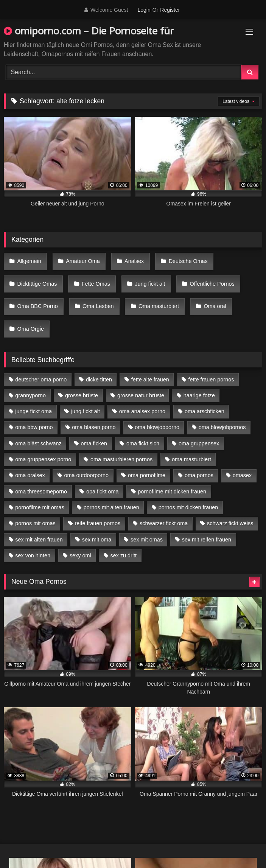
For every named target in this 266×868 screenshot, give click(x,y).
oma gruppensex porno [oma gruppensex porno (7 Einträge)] (43, 459)
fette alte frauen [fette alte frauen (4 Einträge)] (150, 380)
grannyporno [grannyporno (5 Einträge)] (30, 395)
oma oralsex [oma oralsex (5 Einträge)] (30, 475)
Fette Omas (96, 284)
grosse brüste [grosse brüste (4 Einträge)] (82, 395)
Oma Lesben (98, 306)
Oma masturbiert (159, 306)
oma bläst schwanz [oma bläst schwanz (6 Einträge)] (38, 443)
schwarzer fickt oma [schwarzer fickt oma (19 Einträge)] (164, 523)
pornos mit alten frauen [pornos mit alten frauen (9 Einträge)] (111, 507)
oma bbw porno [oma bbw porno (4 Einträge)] (34, 427)
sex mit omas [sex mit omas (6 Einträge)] (147, 540)
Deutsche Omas (188, 261)
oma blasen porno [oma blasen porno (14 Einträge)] (94, 427)
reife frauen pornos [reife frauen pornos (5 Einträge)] (97, 523)
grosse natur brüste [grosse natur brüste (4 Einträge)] (141, 395)
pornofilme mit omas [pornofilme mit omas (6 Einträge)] (40, 507)
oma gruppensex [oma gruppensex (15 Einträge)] (199, 443)
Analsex (134, 261)
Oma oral (215, 306)
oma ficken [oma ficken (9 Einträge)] (94, 443)
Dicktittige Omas (37, 284)
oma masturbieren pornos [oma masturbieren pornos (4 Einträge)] (121, 459)
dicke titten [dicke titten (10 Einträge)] (99, 380)
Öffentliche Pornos (212, 284)
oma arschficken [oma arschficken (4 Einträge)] (205, 411)
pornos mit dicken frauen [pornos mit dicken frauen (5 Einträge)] (188, 507)
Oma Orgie (31, 329)
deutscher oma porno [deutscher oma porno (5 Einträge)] (41, 380)
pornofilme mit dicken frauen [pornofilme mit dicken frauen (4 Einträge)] (172, 492)
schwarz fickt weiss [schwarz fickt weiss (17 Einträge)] (230, 523)
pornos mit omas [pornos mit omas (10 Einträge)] (35, 523)
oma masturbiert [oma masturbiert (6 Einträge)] (191, 459)
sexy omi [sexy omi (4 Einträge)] (80, 555)
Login (144, 10)
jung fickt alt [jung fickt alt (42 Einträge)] (86, 411)
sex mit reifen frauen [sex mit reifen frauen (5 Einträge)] (207, 540)
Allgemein (29, 261)
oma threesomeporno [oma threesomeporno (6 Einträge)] (41, 492)
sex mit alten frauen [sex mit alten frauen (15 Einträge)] (39, 540)
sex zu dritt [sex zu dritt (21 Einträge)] (124, 555)
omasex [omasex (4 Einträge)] (242, 475)
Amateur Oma (83, 261)
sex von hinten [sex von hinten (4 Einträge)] (33, 555)
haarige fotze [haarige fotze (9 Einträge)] (199, 395)
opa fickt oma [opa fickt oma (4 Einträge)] (103, 492)
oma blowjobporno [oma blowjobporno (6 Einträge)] (157, 427)
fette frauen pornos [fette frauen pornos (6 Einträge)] (211, 380)
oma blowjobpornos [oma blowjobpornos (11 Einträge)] (222, 427)
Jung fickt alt (150, 284)
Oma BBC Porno (38, 306)
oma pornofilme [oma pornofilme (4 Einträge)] (147, 475)
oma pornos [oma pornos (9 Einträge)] (199, 475)
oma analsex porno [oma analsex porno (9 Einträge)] (142, 411)
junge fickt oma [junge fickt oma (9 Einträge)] (33, 411)
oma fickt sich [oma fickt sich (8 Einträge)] (143, 443)
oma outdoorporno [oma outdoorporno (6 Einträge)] (86, 475)
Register (170, 10)
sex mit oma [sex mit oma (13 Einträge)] (97, 540)
